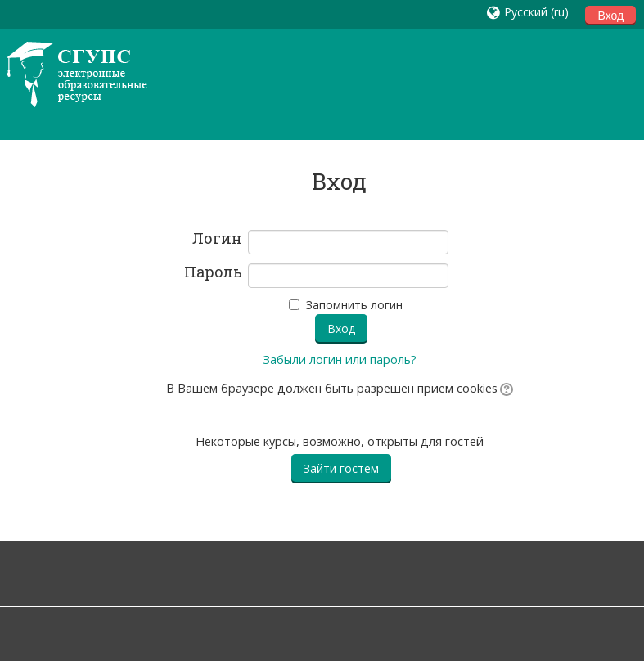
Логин (217, 239)
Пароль (213, 272)
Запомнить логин (354, 305)
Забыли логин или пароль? (340, 360)
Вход (610, 16)
